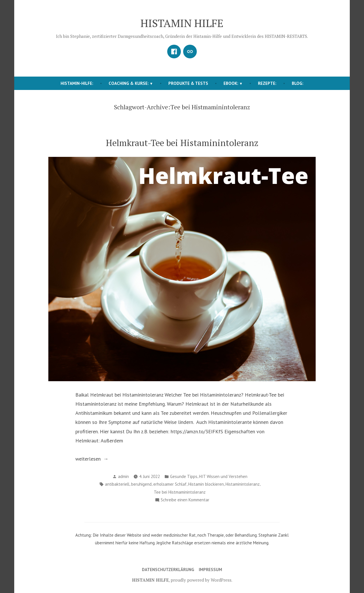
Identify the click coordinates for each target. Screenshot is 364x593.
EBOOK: (231, 83)
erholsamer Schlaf (170, 484)
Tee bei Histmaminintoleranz (180, 492)
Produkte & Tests (188, 83)
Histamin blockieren (206, 484)
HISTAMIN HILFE (182, 23)
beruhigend (141, 484)
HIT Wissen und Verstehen (223, 476)
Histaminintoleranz (243, 484)
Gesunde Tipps (184, 476)
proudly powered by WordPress (201, 580)
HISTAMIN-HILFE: (77, 83)
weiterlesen (97, 459)
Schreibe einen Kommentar (185, 500)
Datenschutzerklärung (168, 570)
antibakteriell (117, 484)
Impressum (210, 570)
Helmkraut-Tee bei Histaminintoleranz (182, 143)
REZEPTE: (267, 83)
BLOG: (298, 83)
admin (123, 476)
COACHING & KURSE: (129, 83)
